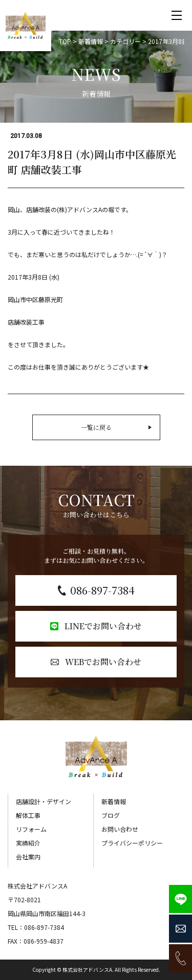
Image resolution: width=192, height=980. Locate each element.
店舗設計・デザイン (44, 801)
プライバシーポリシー (132, 843)
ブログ (111, 815)
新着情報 (114, 801)
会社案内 (28, 857)
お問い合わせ (120, 829)
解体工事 (28, 815)
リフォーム (31, 829)
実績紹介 (28, 843)
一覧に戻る (116, 427)
